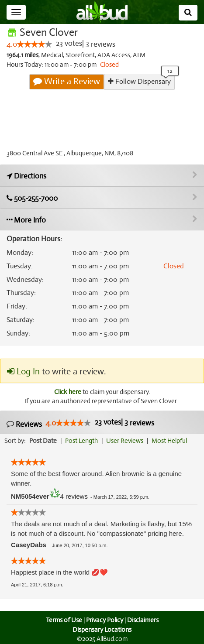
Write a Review (67, 82)
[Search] (188, 13)
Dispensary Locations (102, 630)
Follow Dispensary (139, 81)
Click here (67, 392)
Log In (23, 372)
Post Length (83, 441)
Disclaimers (143, 620)
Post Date (43, 441)
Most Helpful (172, 441)
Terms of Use (63, 620)
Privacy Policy (104, 620)
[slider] (35, 45)
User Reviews (127, 441)
